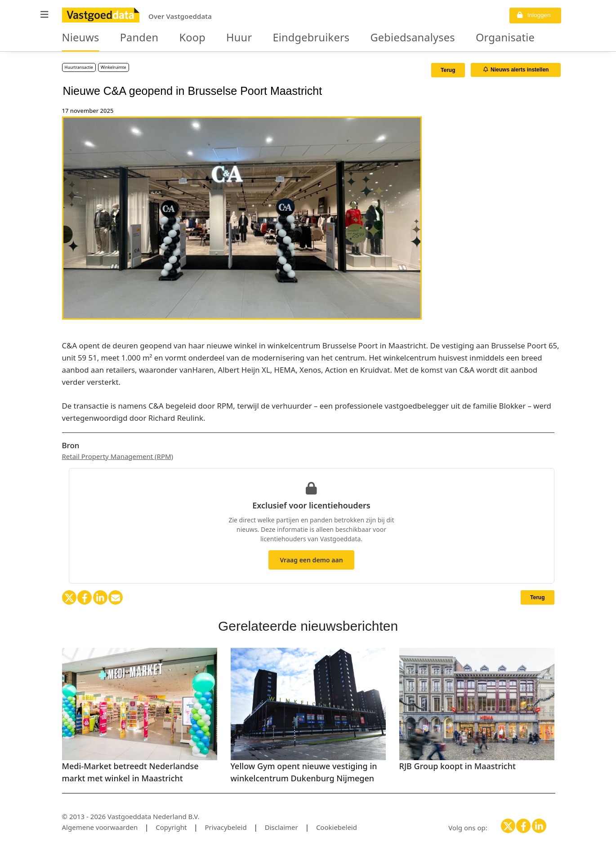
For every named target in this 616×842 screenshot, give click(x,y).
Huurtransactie (79, 67)
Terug (448, 70)
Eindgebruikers (279, 38)
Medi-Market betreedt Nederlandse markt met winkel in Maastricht (130, 772)
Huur (217, 38)
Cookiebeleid (337, 827)
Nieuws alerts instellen (516, 70)
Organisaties (446, 38)
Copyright (171, 827)
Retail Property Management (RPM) (118, 456)
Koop (175, 38)
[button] (45, 15)
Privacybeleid (226, 827)
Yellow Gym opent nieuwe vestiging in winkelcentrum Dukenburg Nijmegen (304, 772)
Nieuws (77, 38)
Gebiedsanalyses (365, 38)
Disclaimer (281, 827)
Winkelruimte (114, 67)
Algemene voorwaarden (100, 827)
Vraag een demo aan (311, 560)
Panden (128, 38)
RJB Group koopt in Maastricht (458, 766)
